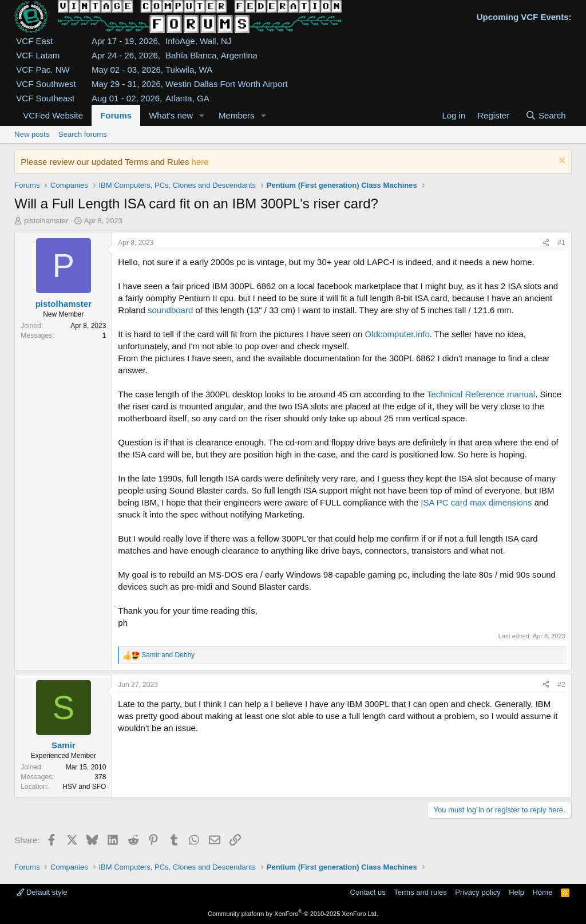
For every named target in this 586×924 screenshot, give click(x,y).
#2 (561, 685)
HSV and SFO (84, 787)
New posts (32, 134)
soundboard (170, 310)
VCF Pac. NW (43, 70)
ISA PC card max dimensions (476, 502)
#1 (561, 243)
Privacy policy (478, 892)
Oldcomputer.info (397, 334)
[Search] (546, 115)
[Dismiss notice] (561, 162)
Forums (116, 115)
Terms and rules (420, 892)
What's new (171, 115)
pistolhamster (46, 221)
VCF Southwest (46, 84)
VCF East (34, 41)
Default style (42, 892)
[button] (202, 115)
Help (516, 892)
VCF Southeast (45, 98)
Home (542, 892)
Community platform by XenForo (293, 914)
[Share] (546, 243)
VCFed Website (53, 115)
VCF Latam (38, 55)
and (168, 655)
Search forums (83, 134)
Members (237, 115)
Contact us (368, 892)
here (200, 162)
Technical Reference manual (481, 394)
